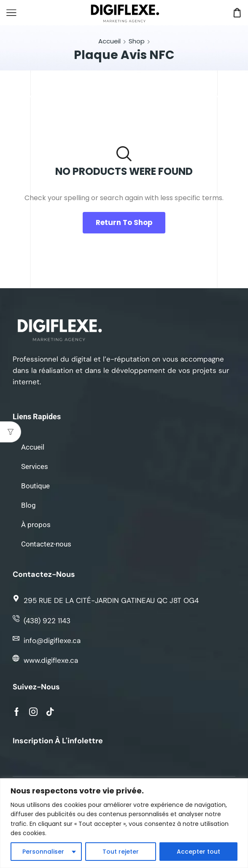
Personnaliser (43, 852)
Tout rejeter (121, 852)
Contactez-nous (46, 544)
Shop (137, 41)
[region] (124, 823)
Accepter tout (198, 852)
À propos (36, 525)
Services (35, 466)
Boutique (35, 486)
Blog (28, 505)
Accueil (109, 41)
